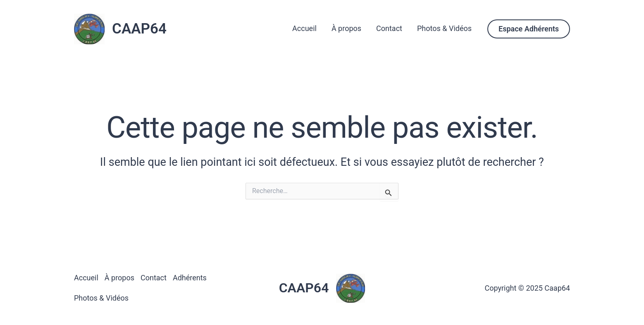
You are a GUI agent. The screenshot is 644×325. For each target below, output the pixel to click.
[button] (529, 29)
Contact (389, 28)
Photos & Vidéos (444, 28)
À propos (346, 28)
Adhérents (190, 278)
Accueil (304, 28)
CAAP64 (139, 29)
